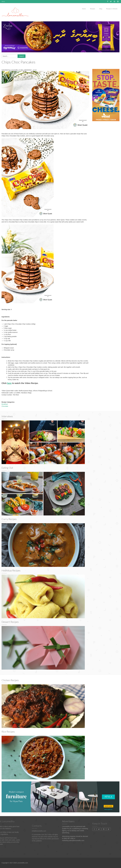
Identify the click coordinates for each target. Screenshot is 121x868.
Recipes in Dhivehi (112, 9)
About (3, 2)
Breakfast (5, 404)
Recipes (92, 9)
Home (84, 9)
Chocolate (5, 406)
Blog (101, 9)
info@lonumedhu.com (39, 842)
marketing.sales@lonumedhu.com (73, 840)
